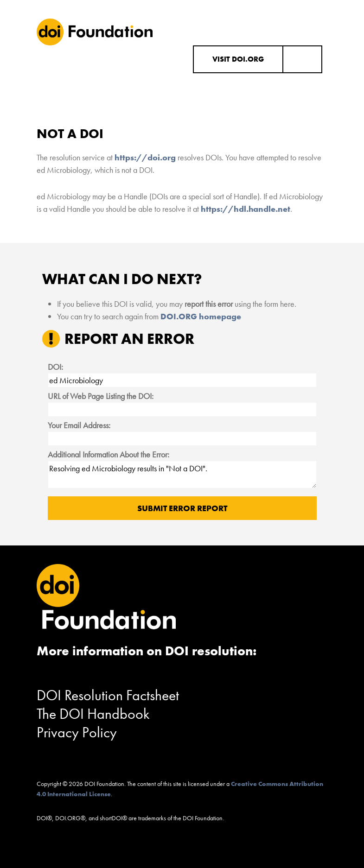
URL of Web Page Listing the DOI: (101, 396)
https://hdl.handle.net (246, 209)
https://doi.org (145, 157)
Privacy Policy (77, 732)
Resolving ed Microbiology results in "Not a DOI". (182, 475)
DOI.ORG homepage (201, 316)
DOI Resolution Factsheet (108, 695)
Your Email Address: (79, 425)
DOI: (55, 367)
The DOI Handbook (93, 714)
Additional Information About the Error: (109, 454)
